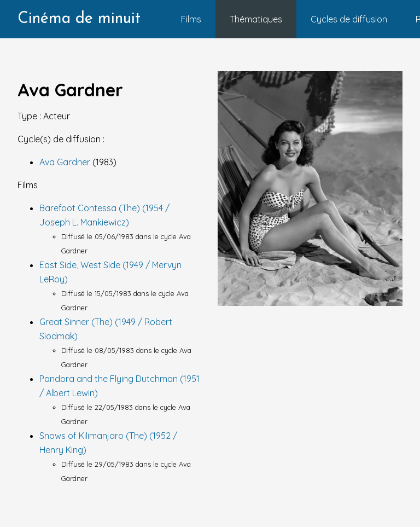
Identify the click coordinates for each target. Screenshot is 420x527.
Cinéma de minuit (79, 19)
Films (191, 19)
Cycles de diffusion (349, 19)
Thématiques (256, 19)
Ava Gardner (66, 162)
